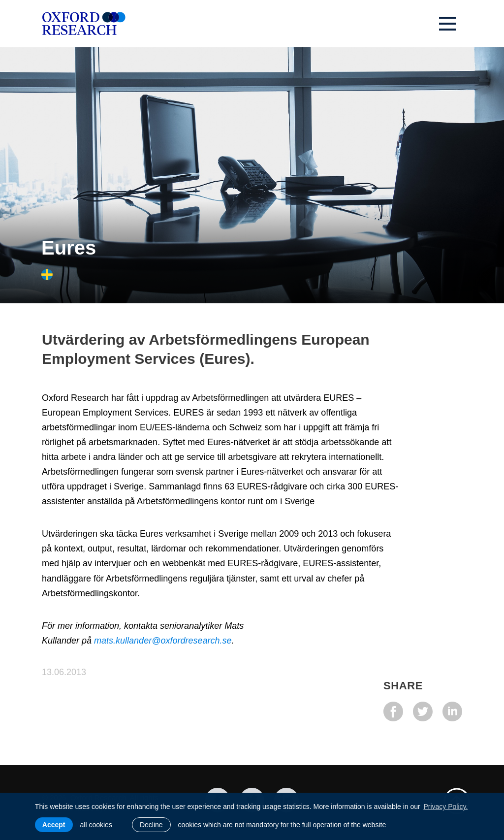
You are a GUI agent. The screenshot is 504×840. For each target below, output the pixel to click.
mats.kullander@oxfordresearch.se (163, 641)
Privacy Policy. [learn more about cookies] (445, 807)
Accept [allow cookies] (54, 825)
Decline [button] (151, 825)
